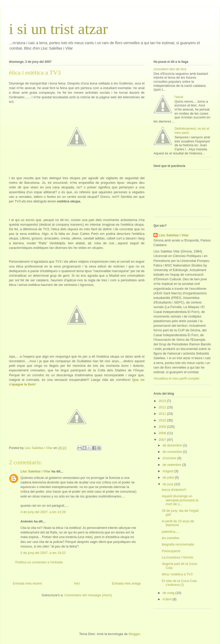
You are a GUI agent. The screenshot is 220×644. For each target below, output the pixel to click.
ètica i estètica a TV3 (177, 574)
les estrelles (170, 538)
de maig (169, 593)
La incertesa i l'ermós (177, 557)
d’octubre (170, 458)
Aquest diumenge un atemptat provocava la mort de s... (180, 500)
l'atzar (179, 97)
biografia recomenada (178, 544)
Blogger (134, 634)
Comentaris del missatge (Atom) (88, 595)
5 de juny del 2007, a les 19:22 (43, 553)
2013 (163, 401)
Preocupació (171, 551)
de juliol (169, 477)
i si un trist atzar (58, 29)
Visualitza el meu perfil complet (176, 378)
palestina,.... (171, 532)
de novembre (173, 452)
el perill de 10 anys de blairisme (178, 523)
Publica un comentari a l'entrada (39, 562)
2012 (163, 407)
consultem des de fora (170, 69)
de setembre (172, 465)
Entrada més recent (27, 583)
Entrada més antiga (126, 583)
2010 (163, 420)
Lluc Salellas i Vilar (36, 471)
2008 (163, 433)
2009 (163, 427)
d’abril (168, 599)
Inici (77, 583)
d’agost (169, 471)
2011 (163, 414)
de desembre (173, 445)
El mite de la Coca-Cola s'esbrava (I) (179, 583)
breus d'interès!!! (174, 490)
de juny (169, 484)
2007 (163, 440)
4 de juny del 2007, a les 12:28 (43, 512)
